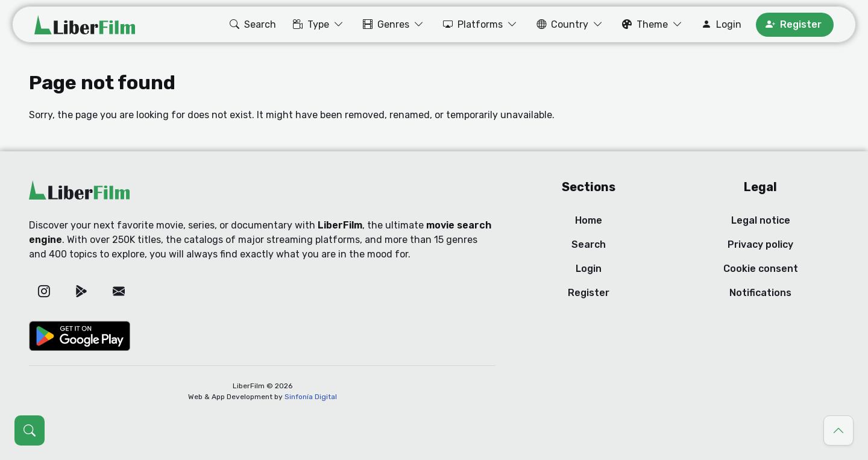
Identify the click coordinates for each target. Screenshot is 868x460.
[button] (252, 25)
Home (589, 220)
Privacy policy (760, 244)
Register (589, 293)
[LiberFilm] (85, 25)
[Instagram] (44, 291)
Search (589, 244)
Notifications (760, 293)
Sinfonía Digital (311, 397)
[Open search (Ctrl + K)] (30, 430)
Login (589, 269)
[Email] (119, 291)
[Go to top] (838, 430)
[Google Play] (81, 291)
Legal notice (761, 220)
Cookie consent (761, 269)
